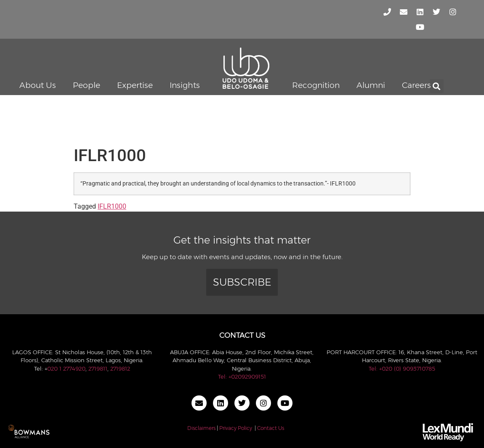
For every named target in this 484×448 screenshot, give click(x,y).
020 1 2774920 (66, 368)
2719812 (120, 368)
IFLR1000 (112, 206)
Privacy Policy (236, 428)
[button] (437, 86)
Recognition (316, 85)
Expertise (135, 85)
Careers (416, 85)
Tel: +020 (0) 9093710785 (402, 368)
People (86, 85)
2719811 (98, 368)
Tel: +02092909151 (242, 376)
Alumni (371, 85)
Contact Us (271, 428)
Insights (185, 85)
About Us (38, 85)
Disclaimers (201, 428)
